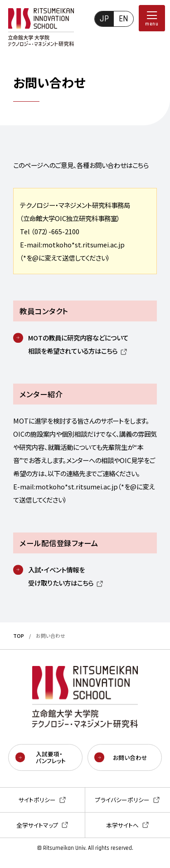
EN (124, 19)
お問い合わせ (130, 757)
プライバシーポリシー (122, 800)
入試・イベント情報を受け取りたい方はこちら (61, 576)
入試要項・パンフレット (51, 757)
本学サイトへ (122, 826)
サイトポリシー (37, 800)
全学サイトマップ (37, 826)
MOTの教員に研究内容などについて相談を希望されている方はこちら (78, 344)
